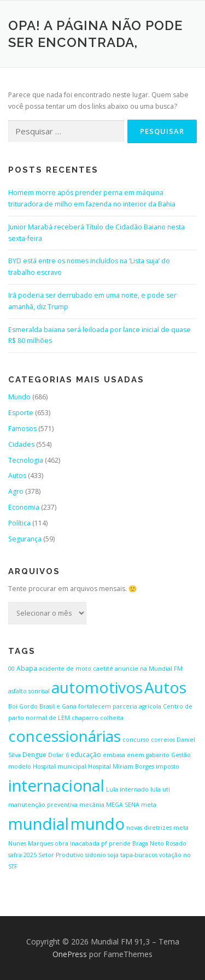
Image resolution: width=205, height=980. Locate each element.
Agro (16, 491)
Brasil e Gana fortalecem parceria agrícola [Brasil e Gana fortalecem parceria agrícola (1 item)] (100, 706)
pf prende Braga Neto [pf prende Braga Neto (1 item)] (133, 843)
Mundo (19, 397)
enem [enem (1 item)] (136, 755)
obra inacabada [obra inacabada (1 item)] (77, 843)
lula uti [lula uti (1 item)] (160, 789)
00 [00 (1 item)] (11, 669)
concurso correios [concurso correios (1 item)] (149, 740)
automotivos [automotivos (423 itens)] (97, 687)
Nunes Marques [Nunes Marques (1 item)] (31, 843)
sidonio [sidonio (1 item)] (96, 855)
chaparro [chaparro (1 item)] (85, 718)
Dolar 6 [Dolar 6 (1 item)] (58, 755)
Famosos (22, 429)
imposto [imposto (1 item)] (168, 766)
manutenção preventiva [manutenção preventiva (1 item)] (43, 805)
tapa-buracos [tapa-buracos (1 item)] (139, 855)
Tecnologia (26, 460)
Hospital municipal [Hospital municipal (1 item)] (60, 766)
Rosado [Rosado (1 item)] (176, 843)
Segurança (25, 539)
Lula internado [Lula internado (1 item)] (127, 789)
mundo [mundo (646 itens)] (98, 824)
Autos (17, 476)
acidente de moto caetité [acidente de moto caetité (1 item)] (76, 669)
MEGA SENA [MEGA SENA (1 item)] (123, 805)
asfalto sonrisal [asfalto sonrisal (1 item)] (29, 691)
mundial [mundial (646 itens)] (39, 824)
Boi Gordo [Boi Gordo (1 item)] (23, 706)
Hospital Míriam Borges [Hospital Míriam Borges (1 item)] (121, 766)
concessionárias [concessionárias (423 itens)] (65, 736)
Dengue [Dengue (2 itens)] (34, 755)
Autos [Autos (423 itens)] (165, 687)
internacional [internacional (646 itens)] (56, 786)
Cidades (21, 444)
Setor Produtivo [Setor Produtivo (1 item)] (61, 855)
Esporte (21, 413)
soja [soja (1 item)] (113, 855)
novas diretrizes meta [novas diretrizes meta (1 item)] (157, 828)
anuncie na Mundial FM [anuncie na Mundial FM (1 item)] (149, 669)
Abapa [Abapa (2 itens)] (27, 668)
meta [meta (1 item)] (149, 805)
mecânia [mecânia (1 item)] (92, 805)
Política (19, 523)
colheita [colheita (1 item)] (112, 718)
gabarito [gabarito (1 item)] (158, 755)
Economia (24, 507)
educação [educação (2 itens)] (86, 755)
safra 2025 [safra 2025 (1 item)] (22, 855)
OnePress (70, 954)
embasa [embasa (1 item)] (114, 755)
